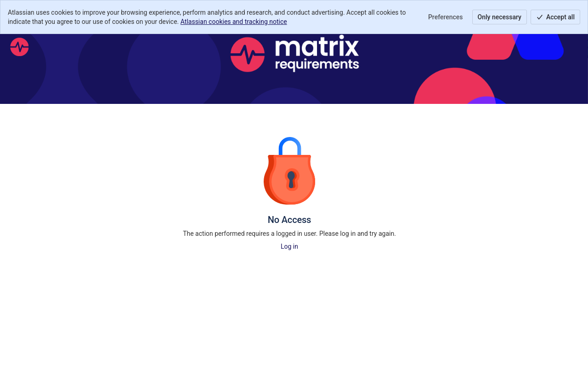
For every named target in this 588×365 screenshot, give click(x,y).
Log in (289, 246)
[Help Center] (19, 47)
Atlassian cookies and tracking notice (234, 22)
